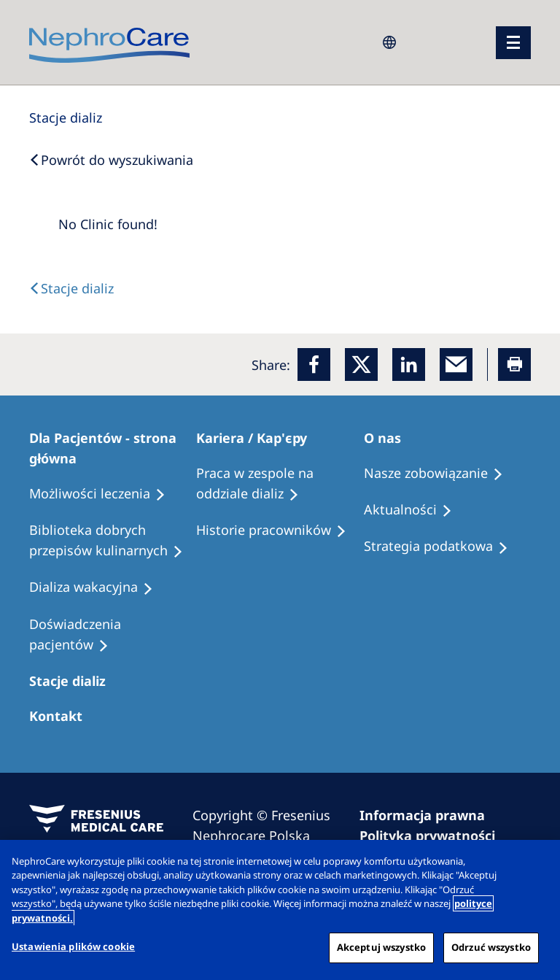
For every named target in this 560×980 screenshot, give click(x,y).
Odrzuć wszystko (491, 947)
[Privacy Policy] (434, 836)
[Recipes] (113, 541)
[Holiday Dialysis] (98, 587)
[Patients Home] (113, 448)
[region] (280, 910)
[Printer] (514, 364)
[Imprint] (429, 815)
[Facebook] (314, 364)
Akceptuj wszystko (381, 947)
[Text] (71, 288)
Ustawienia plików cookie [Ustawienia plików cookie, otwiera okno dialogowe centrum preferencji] (73, 946)
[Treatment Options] (104, 494)
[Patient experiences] (113, 635)
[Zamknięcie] (537, 863)
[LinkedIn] (409, 364)
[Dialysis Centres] (66, 117)
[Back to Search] (111, 160)
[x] (361, 364)
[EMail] (456, 364)
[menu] (513, 43)
